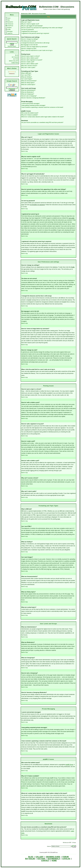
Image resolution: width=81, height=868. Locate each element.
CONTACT (45, 861)
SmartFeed (9, 26)
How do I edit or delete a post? (30, 58)
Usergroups (9, 24)
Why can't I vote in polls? (28, 67)
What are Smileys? (27, 77)
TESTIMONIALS (54, 859)
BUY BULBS (15, 57)
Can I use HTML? (26, 75)
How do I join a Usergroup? (29, 96)
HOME (54, 861)
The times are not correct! (29, 41)
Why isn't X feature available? (30, 115)
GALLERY (40, 857)
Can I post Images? (27, 79)
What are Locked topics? (28, 85)
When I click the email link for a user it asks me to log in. (37, 50)
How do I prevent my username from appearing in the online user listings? (42, 28)
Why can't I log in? (26, 22)
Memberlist (9, 22)
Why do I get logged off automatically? (32, 26)
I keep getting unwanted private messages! (33, 105)
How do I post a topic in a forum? (31, 56)
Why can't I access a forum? (29, 66)
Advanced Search (12, 46)
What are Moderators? (28, 92)
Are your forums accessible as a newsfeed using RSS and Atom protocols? (42, 122)
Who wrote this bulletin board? (30, 113)
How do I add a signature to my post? (32, 60)
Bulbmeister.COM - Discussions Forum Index (33, 14)
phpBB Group (69, 765)
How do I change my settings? (30, 39)
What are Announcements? (29, 81)
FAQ (8, 20)
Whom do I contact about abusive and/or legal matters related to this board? (43, 117)
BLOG (17, 55)
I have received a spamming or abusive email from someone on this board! (42, 107)
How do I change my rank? (29, 49)
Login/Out (9, 33)
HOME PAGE (15, 63)
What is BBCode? (26, 73)
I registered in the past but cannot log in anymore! (35, 33)
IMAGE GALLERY (14, 61)
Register (9, 28)
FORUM (66, 857)
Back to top (24, 151)
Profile (8, 29)
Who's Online (12, 68)
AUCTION (16, 59)
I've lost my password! (28, 30)
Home (8, 18)
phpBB (46, 852)
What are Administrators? (28, 90)
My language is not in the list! (29, 45)
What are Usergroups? (28, 94)
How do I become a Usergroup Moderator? (33, 98)
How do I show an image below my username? (34, 47)
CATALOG (66, 859)
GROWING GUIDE (53, 857)
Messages (9, 31)
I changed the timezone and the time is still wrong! (35, 43)
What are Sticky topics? (28, 83)
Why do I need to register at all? (30, 24)
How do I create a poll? (28, 62)
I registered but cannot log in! (29, 31)
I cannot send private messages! (30, 104)
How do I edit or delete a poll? (30, 64)
